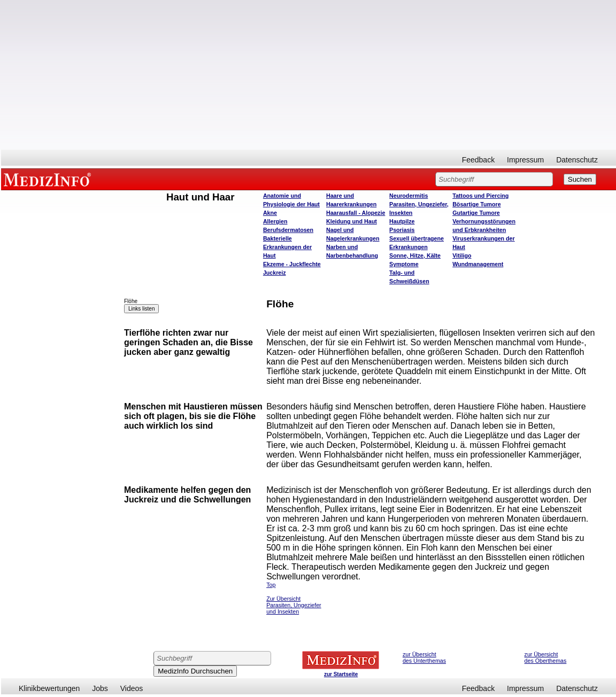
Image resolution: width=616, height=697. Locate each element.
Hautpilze (402, 221)
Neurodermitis (409, 196)
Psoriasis (402, 230)
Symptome (404, 264)
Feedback (478, 160)
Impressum (525, 160)
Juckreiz (275, 273)
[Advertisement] (309, 75)
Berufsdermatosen (288, 230)
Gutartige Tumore (476, 213)
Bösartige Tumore (476, 204)
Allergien (275, 221)
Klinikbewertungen (49, 688)
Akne (270, 213)
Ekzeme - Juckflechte (292, 264)
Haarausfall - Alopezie (356, 213)
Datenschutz (577, 160)
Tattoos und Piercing (480, 196)
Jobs (100, 688)
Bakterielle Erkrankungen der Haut (287, 247)
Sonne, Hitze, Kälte (415, 255)
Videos (132, 688)
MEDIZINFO (49, 179)
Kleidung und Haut (352, 221)
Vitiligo (462, 255)
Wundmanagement (478, 264)
